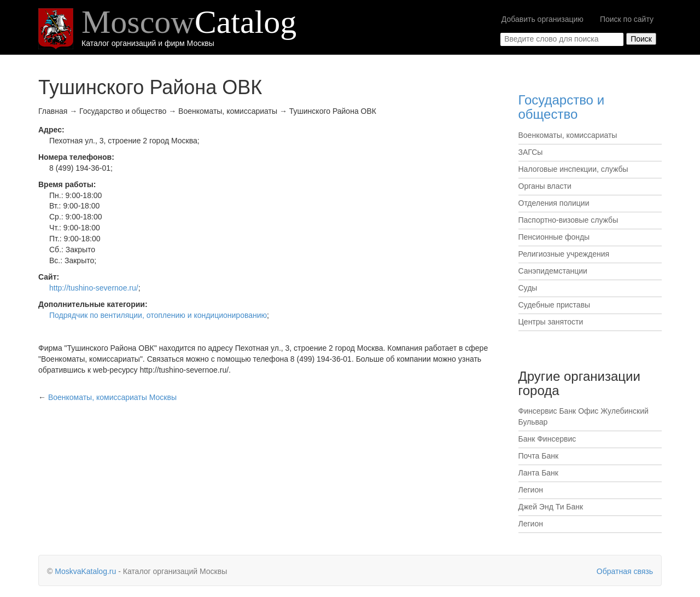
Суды (528, 288)
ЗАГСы (531, 152)
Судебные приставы (555, 305)
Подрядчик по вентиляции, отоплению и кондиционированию (158, 315)
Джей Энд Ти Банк (551, 507)
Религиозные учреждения (564, 254)
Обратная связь (625, 571)
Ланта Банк (538, 473)
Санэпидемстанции (553, 271)
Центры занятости (551, 322)
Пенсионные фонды (554, 237)
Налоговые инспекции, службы (573, 169)
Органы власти (545, 186)
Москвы (112, 397)
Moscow (189, 22)
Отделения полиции (554, 203)
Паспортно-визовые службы (568, 220)
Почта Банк (539, 456)
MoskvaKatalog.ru (85, 571)
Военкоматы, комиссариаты (568, 135)
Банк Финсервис (547, 439)
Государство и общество (562, 107)
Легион (531, 490)
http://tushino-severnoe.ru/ (94, 288)
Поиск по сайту (627, 19)
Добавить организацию (542, 19)
